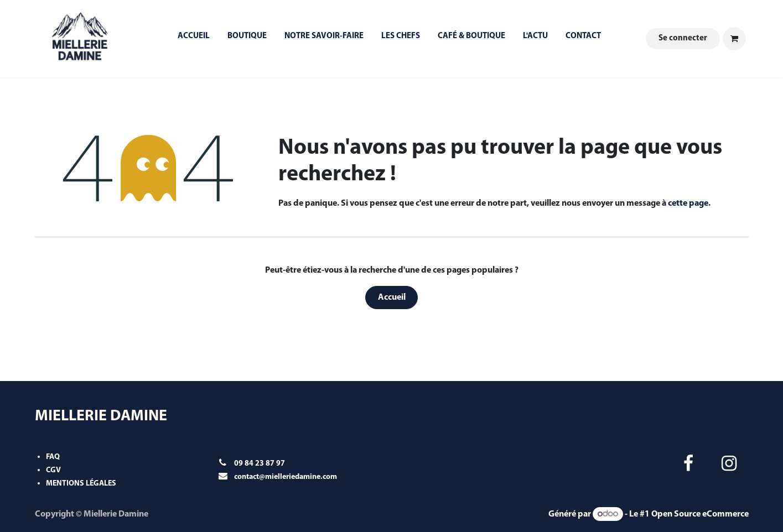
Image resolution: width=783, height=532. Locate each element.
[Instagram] (729, 463)
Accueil (392, 298)
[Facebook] (688, 463)
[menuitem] (194, 39)
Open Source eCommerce (700, 514)
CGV (53, 470)
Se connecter (683, 38)
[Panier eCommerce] (734, 39)
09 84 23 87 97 (260, 464)
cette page (688, 204)
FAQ (53, 457)
